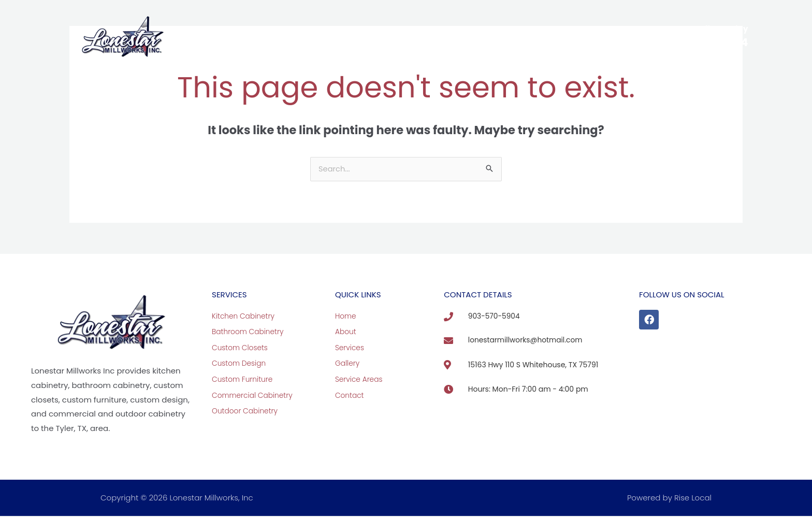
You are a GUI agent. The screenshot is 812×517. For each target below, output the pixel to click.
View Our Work (414, 36)
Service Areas (488, 36)
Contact (553, 36)
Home (214, 36)
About (255, 36)
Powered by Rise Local (669, 499)
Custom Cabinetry (326, 36)
